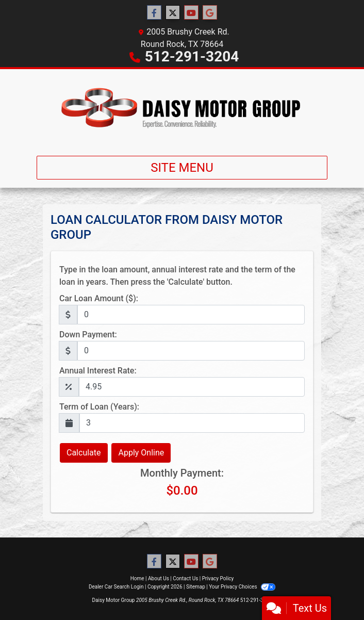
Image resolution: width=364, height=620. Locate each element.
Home (137, 578)
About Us (159, 578)
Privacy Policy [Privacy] (218, 578)
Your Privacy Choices (242, 587)
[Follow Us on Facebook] (154, 13)
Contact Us (185, 578)
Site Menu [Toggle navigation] (182, 168)
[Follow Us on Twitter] (173, 13)
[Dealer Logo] (182, 108)
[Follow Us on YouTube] (191, 13)
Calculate (84, 453)
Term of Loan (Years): (99, 407)
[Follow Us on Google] (210, 13)
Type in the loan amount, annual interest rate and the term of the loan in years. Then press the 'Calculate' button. (177, 276)
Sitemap (196, 587)
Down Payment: (88, 335)
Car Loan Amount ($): (99, 298)
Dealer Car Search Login (116, 587)
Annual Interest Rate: (98, 371)
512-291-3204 (192, 56)
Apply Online (141, 453)
